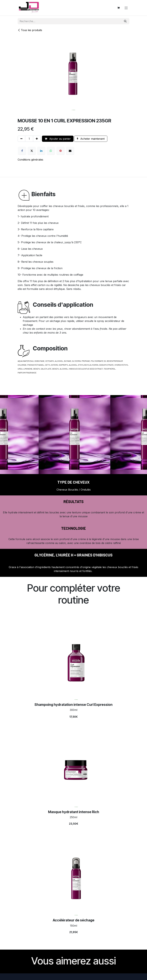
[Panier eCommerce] (118, 8)
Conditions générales (30, 160)
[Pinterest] (61, 151)
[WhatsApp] (51, 151)
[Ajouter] (37, 139)
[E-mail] (70, 151)
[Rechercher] (125, 21)
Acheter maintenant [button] (91, 139)
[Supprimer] (21, 139)
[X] (32, 151)
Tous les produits (30, 30)
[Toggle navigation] (126, 8)
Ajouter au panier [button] (58, 139)
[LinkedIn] (41, 151)
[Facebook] (22, 151)
